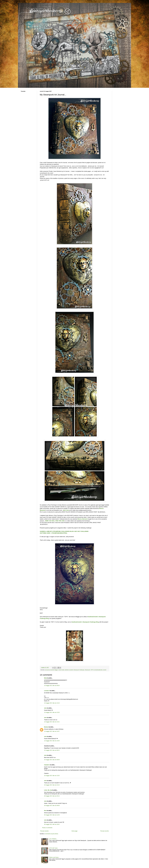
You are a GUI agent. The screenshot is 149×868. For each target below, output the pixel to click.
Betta (46, 678)
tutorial (105, 670)
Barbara (46, 727)
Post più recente (44, 831)
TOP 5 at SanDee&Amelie (97, 670)
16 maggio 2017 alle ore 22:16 (52, 785)
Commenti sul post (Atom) (51, 834)
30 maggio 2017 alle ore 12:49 (52, 815)
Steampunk (88, 670)
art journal (47, 670)
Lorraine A (47, 691)
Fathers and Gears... (54, 857)
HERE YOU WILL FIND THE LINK (55, 521)
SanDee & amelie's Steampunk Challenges (74, 670)
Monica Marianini (83, 519)
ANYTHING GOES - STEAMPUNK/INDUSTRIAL (54, 533)
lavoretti (52, 670)
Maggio (56, 670)
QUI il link (66, 510)
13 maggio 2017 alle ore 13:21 (52, 722)
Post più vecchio (105, 831)
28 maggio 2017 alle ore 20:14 (52, 796)
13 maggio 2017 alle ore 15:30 (52, 741)
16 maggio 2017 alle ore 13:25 (52, 776)
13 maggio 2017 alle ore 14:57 (52, 731)
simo (45, 708)
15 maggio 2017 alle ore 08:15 (52, 750)
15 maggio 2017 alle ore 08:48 (52, 760)
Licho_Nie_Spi (48, 790)
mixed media (61, 670)
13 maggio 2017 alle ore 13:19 (52, 703)
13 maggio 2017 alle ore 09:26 (52, 686)
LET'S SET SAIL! (53, 848)
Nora (45, 811)
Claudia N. (47, 765)
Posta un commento (47, 828)
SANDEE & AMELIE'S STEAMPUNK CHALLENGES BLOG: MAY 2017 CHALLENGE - (65, 531)
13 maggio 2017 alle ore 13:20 (52, 712)
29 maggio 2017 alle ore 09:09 (52, 806)
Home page (74, 831)
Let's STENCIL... (53, 839)
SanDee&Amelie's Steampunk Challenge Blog (85, 622)
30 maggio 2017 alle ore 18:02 (52, 824)
